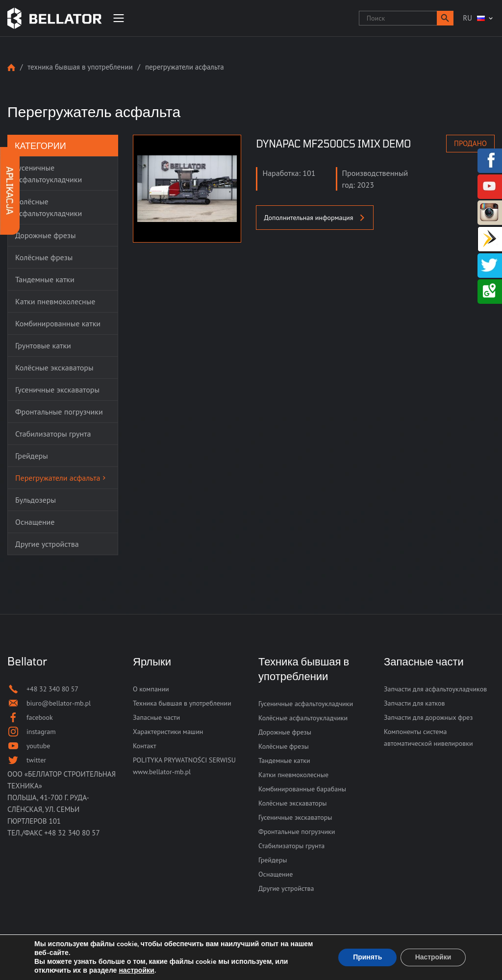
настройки (136, 971)
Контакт (144, 746)
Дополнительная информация (315, 218)
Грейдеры (273, 860)
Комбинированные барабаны (302, 789)
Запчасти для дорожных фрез (428, 717)
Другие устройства (286, 888)
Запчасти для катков (414, 703)
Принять (367, 957)
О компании (151, 689)
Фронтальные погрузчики (297, 832)
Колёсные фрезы (284, 746)
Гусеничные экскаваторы (295, 817)
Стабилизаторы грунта (291, 846)
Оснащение (276, 874)
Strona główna (11, 67)
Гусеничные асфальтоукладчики (306, 704)
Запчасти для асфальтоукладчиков (435, 689)
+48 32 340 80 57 (72, 833)
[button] (445, 18)
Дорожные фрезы (285, 732)
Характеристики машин (168, 732)
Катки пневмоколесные (293, 775)
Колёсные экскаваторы (293, 803)
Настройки (433, 957)
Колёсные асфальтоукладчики (303, 718)
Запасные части (156, 717)
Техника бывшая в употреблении (80, 67)
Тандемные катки (284, 760)
